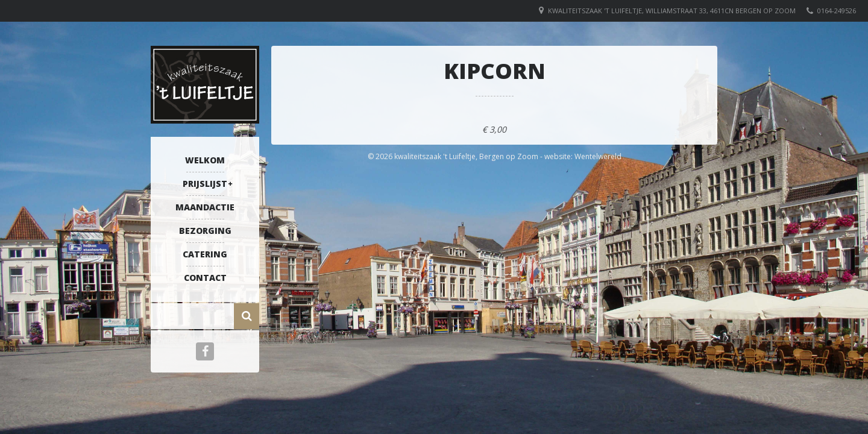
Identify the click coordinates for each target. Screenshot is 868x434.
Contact (205, 278)
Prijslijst (205, 184)
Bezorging (205, 231)
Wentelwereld (598, 156)
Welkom (205, 160)
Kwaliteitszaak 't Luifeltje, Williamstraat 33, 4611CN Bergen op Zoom (672, 11)
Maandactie (205, 207)
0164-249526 (837, 11)
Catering (205, 254)
